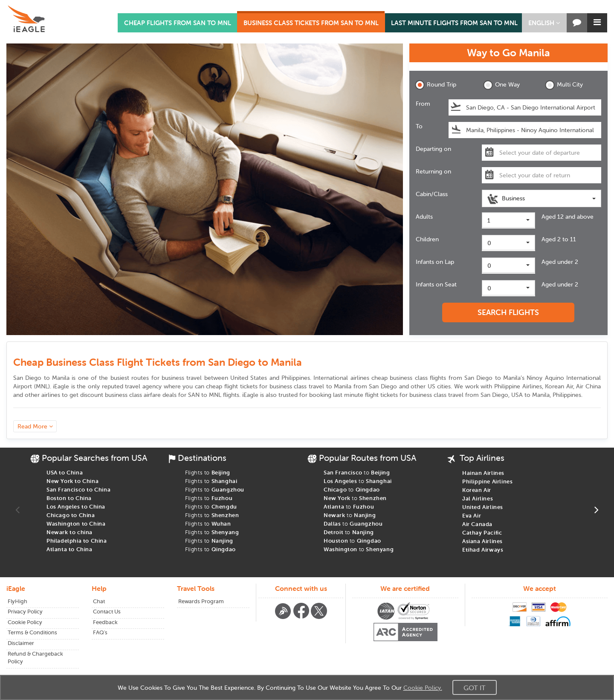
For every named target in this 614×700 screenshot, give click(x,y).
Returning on (433, 171)
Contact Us (107, 612)
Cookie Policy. (423, 688)
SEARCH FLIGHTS (508, 312)
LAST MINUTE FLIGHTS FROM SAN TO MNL (454, 23)
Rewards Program (201, 601)
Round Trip (436, 85)
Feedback (105, 622)
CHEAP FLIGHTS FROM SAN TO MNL (178, 23)
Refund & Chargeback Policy (35, 658)
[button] (544, 23)
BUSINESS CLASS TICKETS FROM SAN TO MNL (311, 23)
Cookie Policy (25, 622)
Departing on (433, 149)
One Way (501, 85)
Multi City (564, 85)
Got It (475, 688)
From (423, 104)
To (419, 126)
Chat (99, 601)
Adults (424, 217)
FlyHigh (17, 601)
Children (427, 239)
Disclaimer (21, 643)
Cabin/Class (432, 194)
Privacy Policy (25, 612)
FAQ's (100, 632)
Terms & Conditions (32, 632)
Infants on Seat (436, 284)
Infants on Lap (435, 262)
